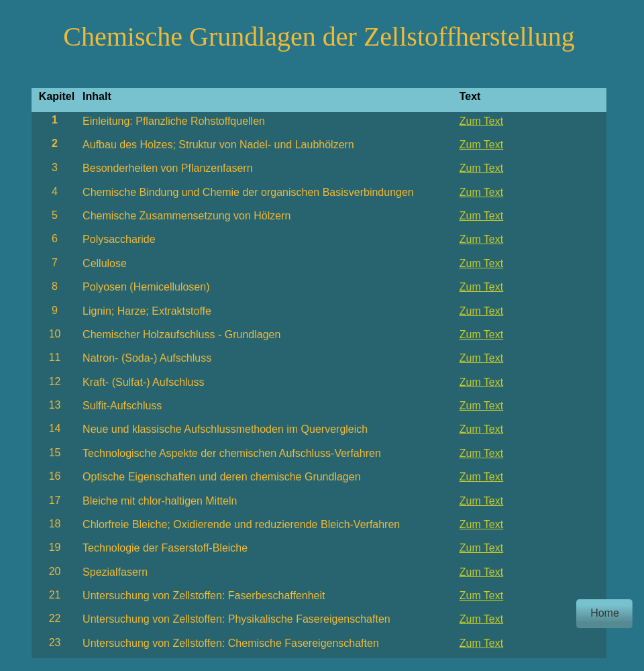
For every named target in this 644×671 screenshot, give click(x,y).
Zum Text (482, 121)
